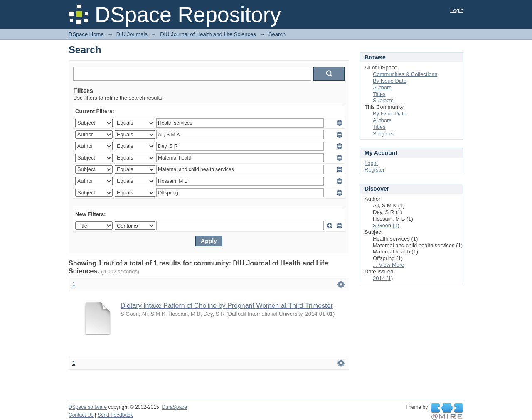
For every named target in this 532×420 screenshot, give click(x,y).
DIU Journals (132, 34)
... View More (389, 265)
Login (457, 10)
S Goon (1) (386, 225)
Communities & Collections (405, 74)
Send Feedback (115, 415)
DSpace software (88, 407)
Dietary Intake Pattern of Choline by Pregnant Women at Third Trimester (227, 306)
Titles (379, 94)
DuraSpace (174, 407)
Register (374, 170)
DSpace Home (86, 34)
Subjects (383, 100)
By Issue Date (390, 81)
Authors (382, 87)
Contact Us (81, 415)
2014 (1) (383, 278)
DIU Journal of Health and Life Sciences (208, 34)
